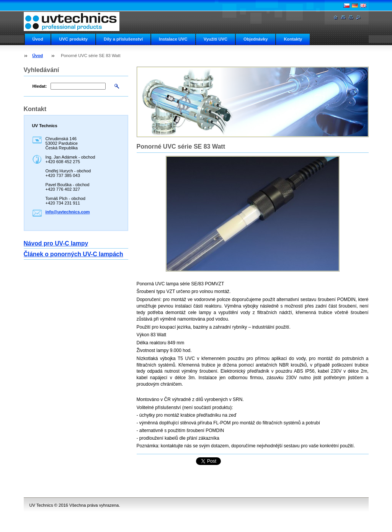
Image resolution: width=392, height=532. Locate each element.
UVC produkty (73, 39)
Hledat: (40, 86)
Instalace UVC (173, 39)
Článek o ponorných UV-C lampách (73, 254)
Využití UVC (216, 39)
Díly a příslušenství (123, 39)
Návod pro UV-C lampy (56, 243)
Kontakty (293, 39)
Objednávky (256, 39)
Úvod (38, 39)
